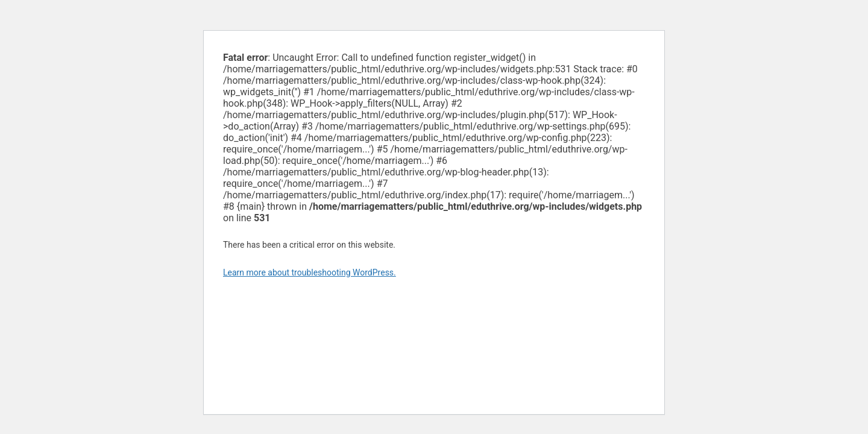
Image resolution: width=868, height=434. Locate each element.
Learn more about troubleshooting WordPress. (310, 272)
